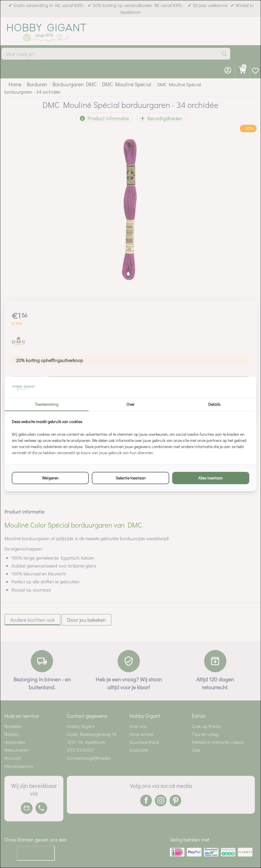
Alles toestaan (211, 478)
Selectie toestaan (131, 478)
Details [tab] (214, 404)
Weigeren (50, 478)
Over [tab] (130, 404)
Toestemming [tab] (47, 404)
